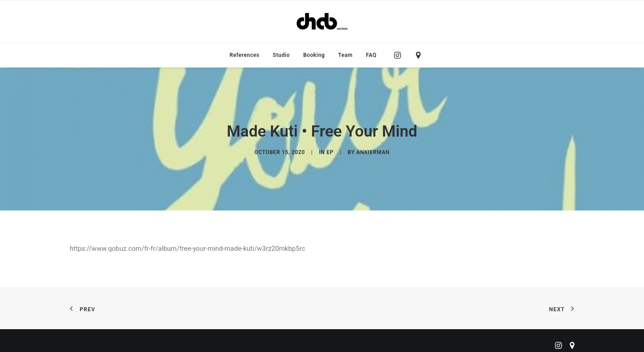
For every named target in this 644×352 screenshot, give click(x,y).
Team (345, 55)
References (244, 55)
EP (330, 150)
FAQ (371, 55)
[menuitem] (244, 55)
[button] (400, 55)
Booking (314, 55)
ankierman (373, 150)
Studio (281, 55)
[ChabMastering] (322, 21)
